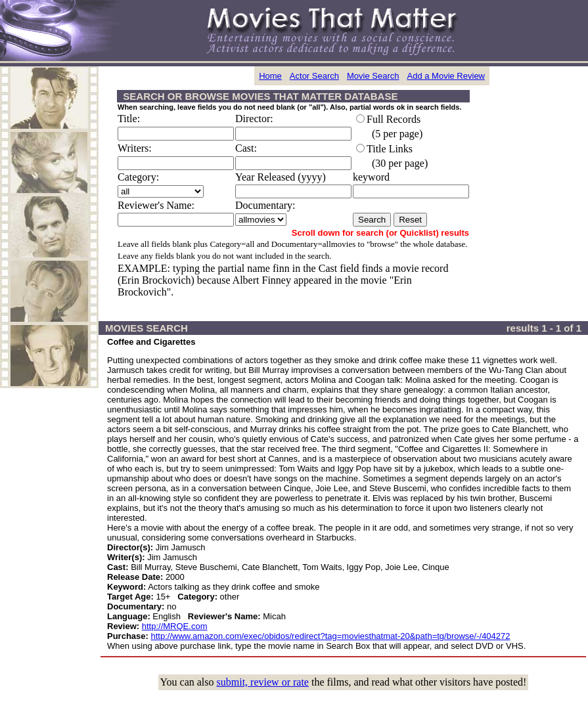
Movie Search (373, 76)
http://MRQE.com (175, 626)
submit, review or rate (263, 682)
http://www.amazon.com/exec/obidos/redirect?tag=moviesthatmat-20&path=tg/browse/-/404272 (331, 636)
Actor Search (314, 76)
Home (270, 76)
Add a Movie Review (446, 76)
